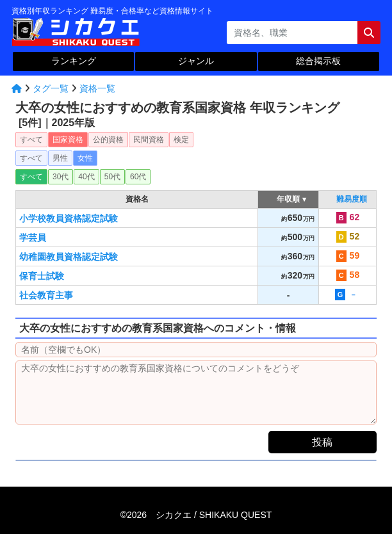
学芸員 (33, 238)
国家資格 (68, 140)
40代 (86, 177)
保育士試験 (42, 276)
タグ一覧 (51, 88)
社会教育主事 (46, 295)
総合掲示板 (318, 61)
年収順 (289, 199)
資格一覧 (97, 88)
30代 (61, 177)
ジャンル (196, 61)
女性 (85, 158)
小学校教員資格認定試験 (69, 218)
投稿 (322, 442)
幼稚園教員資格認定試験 (69, 257)
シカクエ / (214, 515)
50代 (112, 177)
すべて (31, 140)
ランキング (74, 61)
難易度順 (352, 199)
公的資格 (108, 140)
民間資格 (149, 140)
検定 (181, 140)
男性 (60, 158)
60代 (138, 177)
